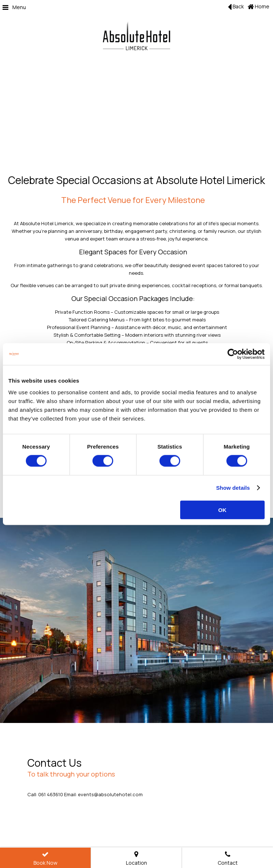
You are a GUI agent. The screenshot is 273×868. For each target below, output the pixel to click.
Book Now (45, 859)
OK (223, 510)
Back (236, 7)
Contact (228, 859)
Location (136, 859)
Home (258, 6)
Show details (233, 488)
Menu (14, 7)
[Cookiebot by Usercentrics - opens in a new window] (233, 354)
